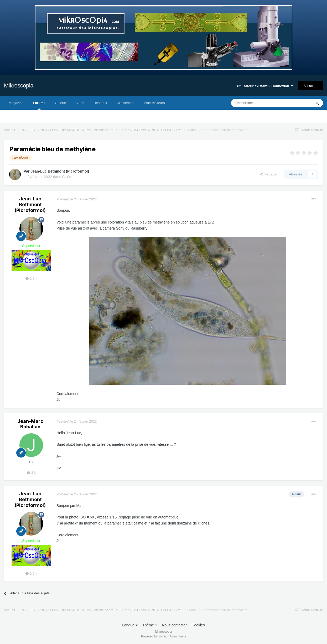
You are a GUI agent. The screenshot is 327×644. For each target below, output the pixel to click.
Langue (130, 625)
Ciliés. (67, 177)
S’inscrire (311, 86)
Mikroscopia (19, 85)
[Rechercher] (260, 103)
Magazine (16, 103)
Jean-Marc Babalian (30, 424)
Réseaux (100, 103)
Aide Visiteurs (154, 103)
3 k (31, 473)
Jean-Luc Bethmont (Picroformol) (60, 171)
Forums (39, 105)
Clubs (80, 103)
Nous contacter (174, 625)
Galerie (60, 103)
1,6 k (31, 279)
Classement (126, 103)
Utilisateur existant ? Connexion (265, 86)
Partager (269, 174)
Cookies (198, 625)
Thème (150, 625)
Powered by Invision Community (163, 636)
